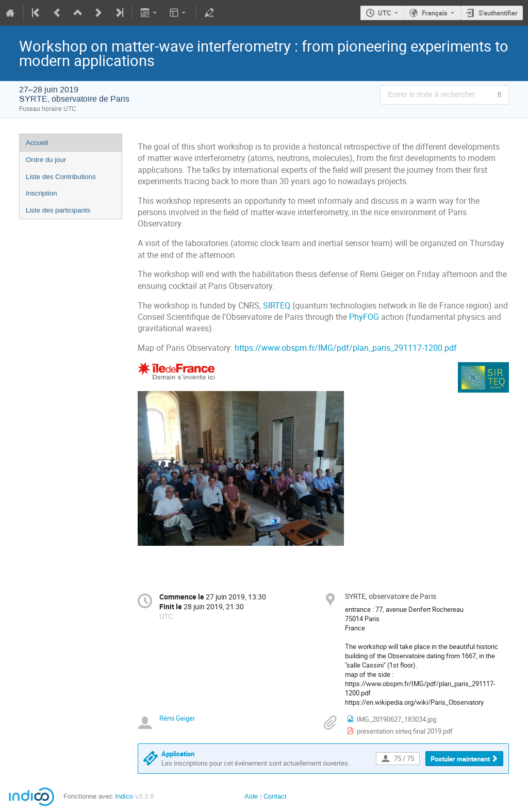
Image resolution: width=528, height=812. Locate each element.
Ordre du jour (46, 160)
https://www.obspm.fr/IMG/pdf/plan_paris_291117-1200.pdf (346, 348)
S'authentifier (498, 13)
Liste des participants (58, 210)
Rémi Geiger (177, 718)
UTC (385, 13)
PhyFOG (365, 317)
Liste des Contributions (61, 177)
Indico (124, 796)
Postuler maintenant (460, 759)
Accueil (37, 143)
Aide (251, 796)
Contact (275, 796)
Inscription (42, 193)
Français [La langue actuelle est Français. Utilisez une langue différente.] (435, 13)
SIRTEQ (278, 306)
